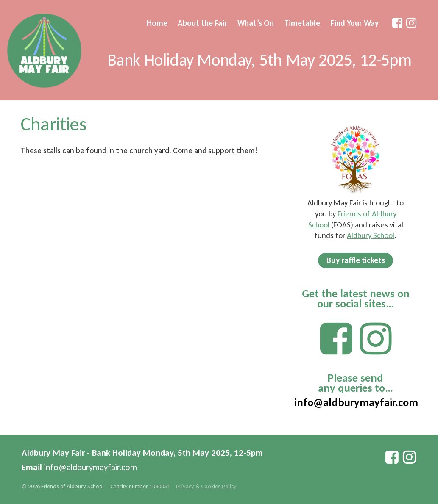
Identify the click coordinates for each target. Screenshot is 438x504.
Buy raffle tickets (356, 260)
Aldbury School (371, 235)
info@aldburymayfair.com (356, 402)
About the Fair (202, 23)
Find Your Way (354, 23)
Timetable (302, 23)
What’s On (256, 23)
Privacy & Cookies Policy (206, 486)
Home (157, 23)
